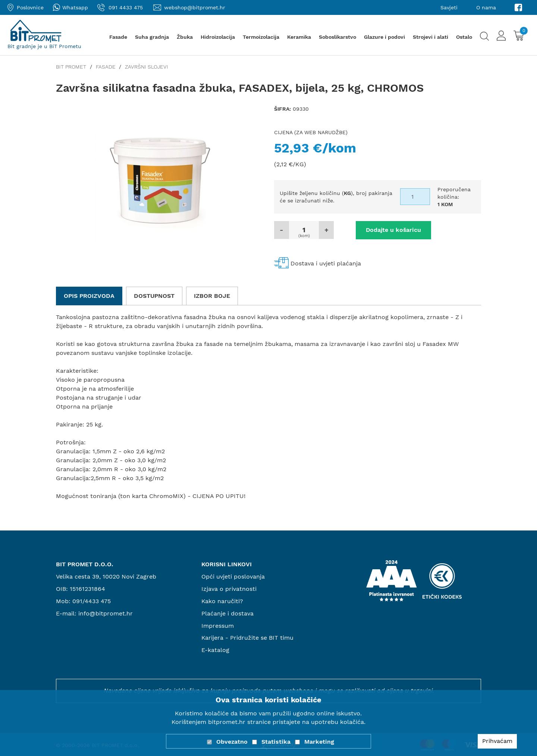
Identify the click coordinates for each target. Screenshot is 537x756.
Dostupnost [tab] (154, 295)
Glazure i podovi (384, 37)
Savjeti (449, 7)
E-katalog (215, 650)
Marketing (319, 742)
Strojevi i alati (431, 37)
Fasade (118, 37)
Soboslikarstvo (337, 37)
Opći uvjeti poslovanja (233, 577)
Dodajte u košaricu (392, 230)
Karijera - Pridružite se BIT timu (248, 638)
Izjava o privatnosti (229, 589)
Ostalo (464, 37)
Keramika (299, 37)
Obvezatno (232, 742)
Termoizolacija (261, 37)
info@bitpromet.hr (106, 613)
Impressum (218, 625)
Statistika (276, 742)
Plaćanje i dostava (227, 613)
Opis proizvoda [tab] (89, 295)
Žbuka (185, 37)
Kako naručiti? (222, 601)
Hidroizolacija (218, 37)
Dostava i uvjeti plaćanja (326, 263)
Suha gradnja (152, 37)
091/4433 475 (92, 601)
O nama (486, 7)
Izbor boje (212, 295)
